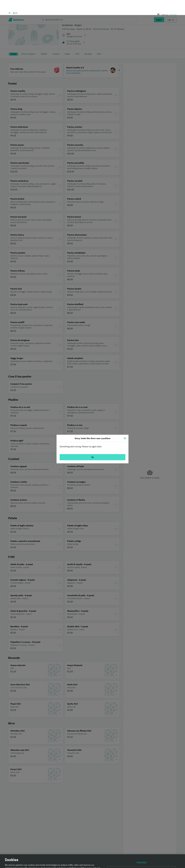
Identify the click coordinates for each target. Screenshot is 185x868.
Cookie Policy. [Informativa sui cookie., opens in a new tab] (33, 866)
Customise (142, 848)
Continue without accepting (142, 855)
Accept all (142, 862)
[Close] (125, 423)
